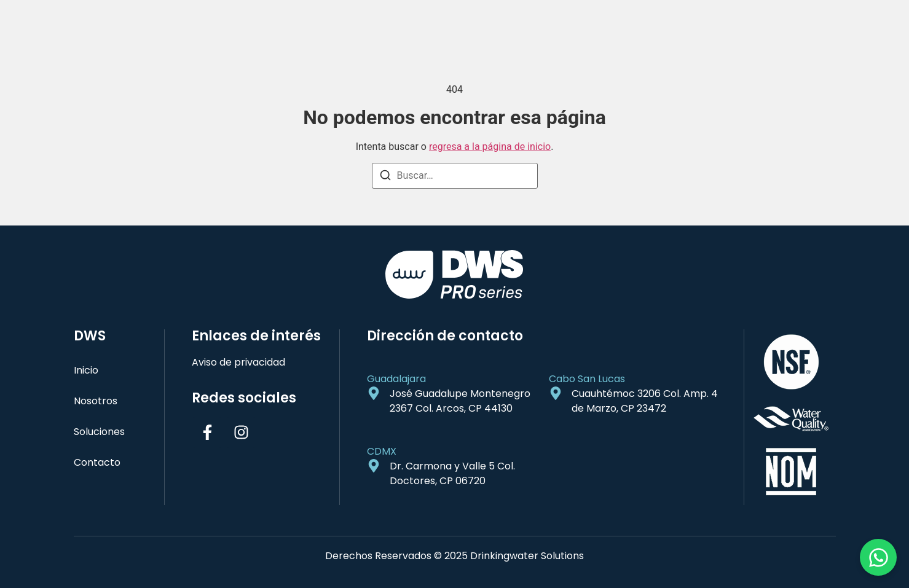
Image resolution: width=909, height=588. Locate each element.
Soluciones (99, 432)
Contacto (97, 462)
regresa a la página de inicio (490, 147)
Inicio (86, 370)
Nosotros (96, 401)
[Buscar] (385, 177)
